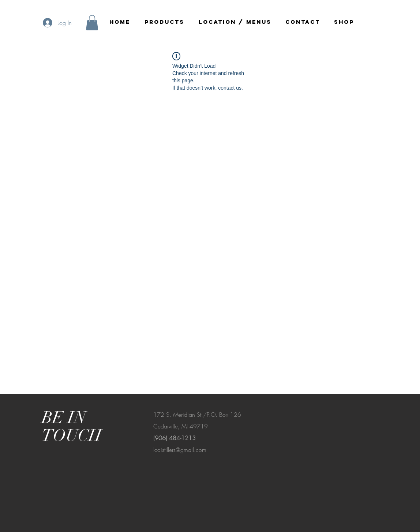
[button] (92, 23)
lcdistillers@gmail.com (180, 450)
